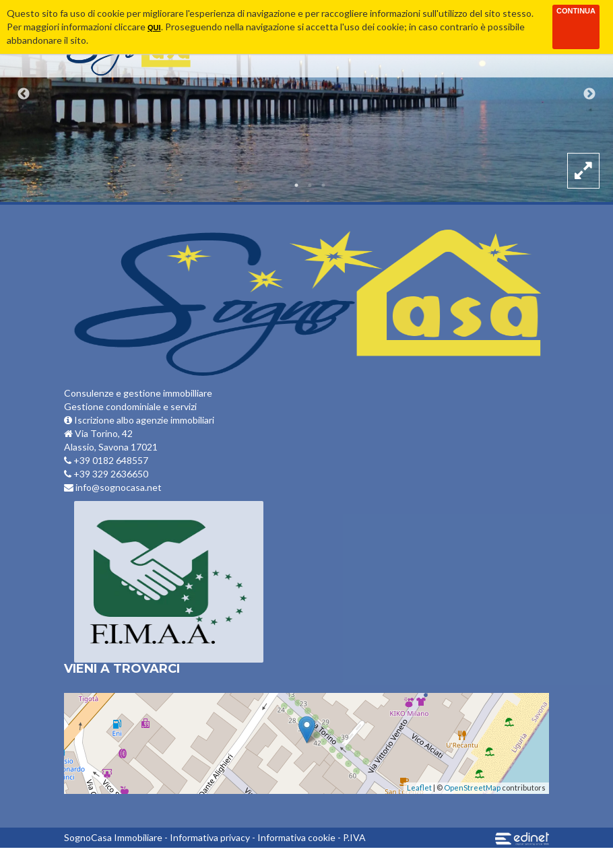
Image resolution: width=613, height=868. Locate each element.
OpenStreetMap (472, 788)
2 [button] (310, 185)
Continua (576, 11)
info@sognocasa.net (113, 487)
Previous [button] (24, 94)
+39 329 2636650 (106, 474)
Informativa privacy (210, 837)
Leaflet (419, 788)
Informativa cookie (296, 837)
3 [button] (323, 185)
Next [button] (589, 94)
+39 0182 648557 (106, 460)
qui (154, 28)
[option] (306, 101)
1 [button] (296, 185)
